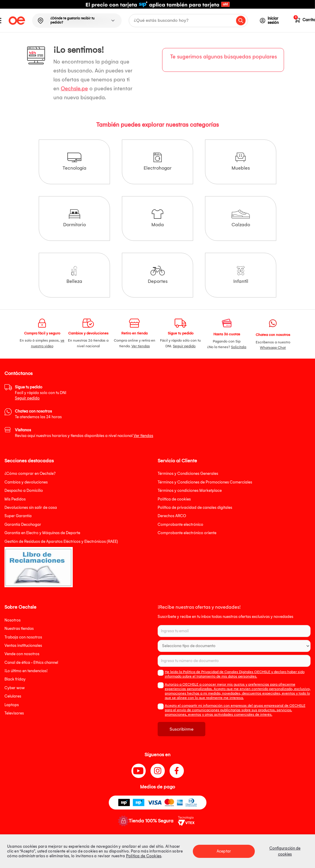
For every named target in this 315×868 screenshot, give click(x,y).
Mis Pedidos (15, 499)
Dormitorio (75, 218)
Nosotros (13, 620)
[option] (157, 4)
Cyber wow (15, 688)
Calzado (241, 218)
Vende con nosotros (22, 654)
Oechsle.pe (74, 89)
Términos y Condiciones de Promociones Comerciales (205, 482)
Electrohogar (158, 162)
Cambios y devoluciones (26, 482)
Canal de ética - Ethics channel (31, 662)
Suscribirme (181, 729)
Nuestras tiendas (19, 628)
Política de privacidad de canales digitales (195, 507)
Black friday (15, 679)
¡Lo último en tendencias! (26, 671)
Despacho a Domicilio (24, 490)
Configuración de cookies (285, 851)
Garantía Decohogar (23, 524)
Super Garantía (18, 516)
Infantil (241, 275)
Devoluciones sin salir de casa (31, 507)
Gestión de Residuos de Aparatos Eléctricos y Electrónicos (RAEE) (61, 541)
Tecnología (75, 162)
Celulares (13, 696)
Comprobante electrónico (180, 524)
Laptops (12, 705)
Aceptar (224, 851)
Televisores (14, 713)
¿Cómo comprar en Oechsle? (30, 473)
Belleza (74, 275)
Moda (158, 218)
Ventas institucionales (23, 645)
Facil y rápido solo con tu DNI (41, 393)
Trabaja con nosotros (23, 637)
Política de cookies (174, 499)
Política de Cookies (144, 856)
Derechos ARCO (172, 516)
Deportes (158, 275)
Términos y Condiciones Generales (188, 473)
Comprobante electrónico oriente (187, 533)
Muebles (241, 162)
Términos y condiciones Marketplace (190, 490)
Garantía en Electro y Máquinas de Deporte (42, 533)
